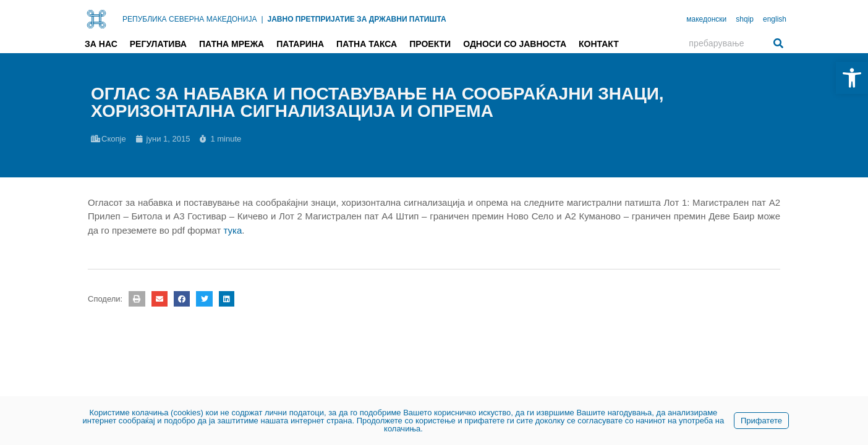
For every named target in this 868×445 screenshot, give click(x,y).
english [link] (775, 19)
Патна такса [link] (367, 44)
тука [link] (233, 230)
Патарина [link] (300, 44)
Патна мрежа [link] (232, 44)
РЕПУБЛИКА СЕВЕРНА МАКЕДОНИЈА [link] (189, 19)
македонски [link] (706, 19)
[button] (137, 299)
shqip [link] (745, 19)
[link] (852, 78)
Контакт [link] (599, 44)
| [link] (262, 19)
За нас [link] (101, 44)
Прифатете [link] (761, 421)
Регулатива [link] (158, 44)
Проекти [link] (430, 44)
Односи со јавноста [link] (515, 44)
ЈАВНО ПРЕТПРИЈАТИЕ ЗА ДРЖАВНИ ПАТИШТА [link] (357, 19)
